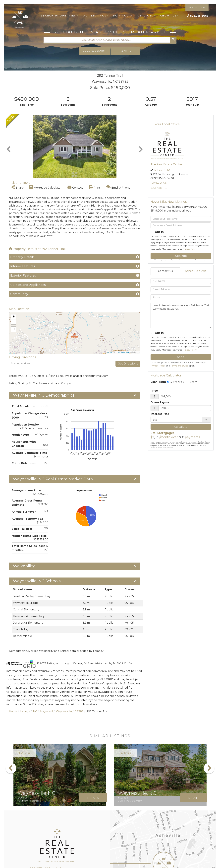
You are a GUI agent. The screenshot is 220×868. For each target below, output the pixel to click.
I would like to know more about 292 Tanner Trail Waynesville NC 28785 (181, 315)
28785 (79, 711)
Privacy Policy (190, 249)
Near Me (126, 51)
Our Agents (159, 188)
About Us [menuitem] (169, 16)
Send (181, 357)
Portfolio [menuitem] (123, 16)
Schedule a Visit (196, 271)
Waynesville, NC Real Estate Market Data (53, 479)
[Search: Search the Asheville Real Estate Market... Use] (107, 40)
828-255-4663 (162, 170)
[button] (173, 40)
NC (35, 711)
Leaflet (109, 352)
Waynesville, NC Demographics (44, 395)
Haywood (47, 711)
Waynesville (64, 711)
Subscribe (181, 256)
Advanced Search (95, 51)
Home (13, 711)
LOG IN (202, 8)
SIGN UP (193, 8)
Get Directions (128, 364)
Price (154, 391)
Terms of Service (179, 366)
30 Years (174, 382)
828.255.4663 (199, 16)
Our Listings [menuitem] (96, 16)
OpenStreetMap (123, 352)
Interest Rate (160, 414)
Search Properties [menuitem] (59, 16)
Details (93, 798)
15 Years (190, 382)
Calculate (181, 427)
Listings (25, 711)
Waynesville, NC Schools (37, 581)
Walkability (24, 566)
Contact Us (159, 183)
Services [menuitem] (146, 16)
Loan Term (158, 382)
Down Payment (162, 402)
